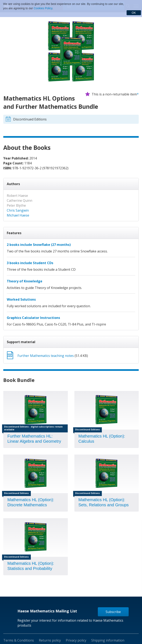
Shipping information (108, 640)
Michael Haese (18, 215)
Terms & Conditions (19, 640)
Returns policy (50, 640)
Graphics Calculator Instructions (33, 318)
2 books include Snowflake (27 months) (39, 245)
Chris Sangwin (18, 210)
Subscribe (113, 612)
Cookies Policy (43, 8)
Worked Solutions (21, 299)
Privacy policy (76, 640)
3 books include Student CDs (30, 263)
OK (134, 13)
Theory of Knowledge (25, 281)
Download (10, 356)
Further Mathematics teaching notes (46, 356)
